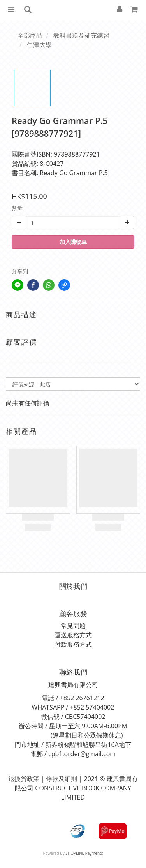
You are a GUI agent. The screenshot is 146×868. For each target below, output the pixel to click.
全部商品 (30, 35)
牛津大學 (39, 45)
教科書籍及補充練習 (81, 35)
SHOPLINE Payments (84, 853)
